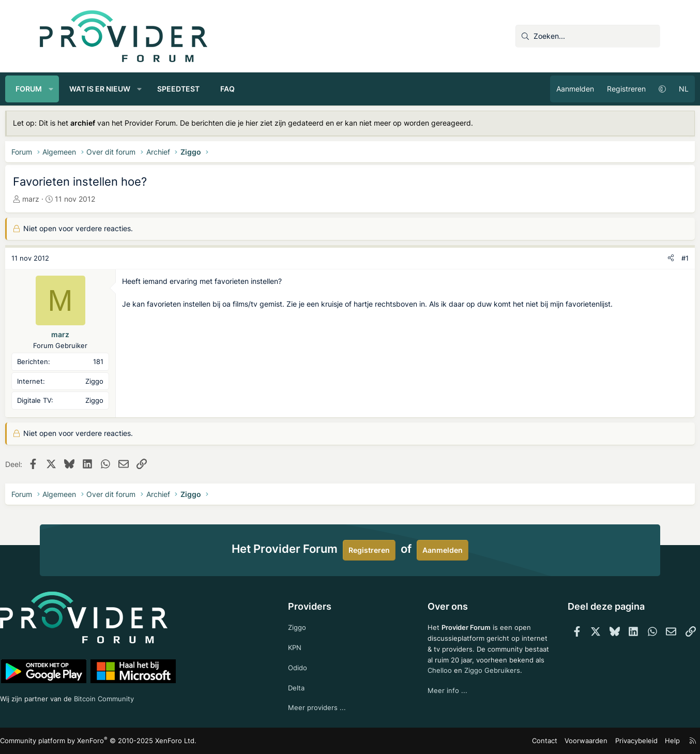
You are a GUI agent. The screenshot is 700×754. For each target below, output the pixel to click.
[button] (86, 89)
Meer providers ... (326, 707)
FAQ (262, 89)
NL (649, 89)
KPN (304, 644)
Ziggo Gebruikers (486, 681)
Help (631, 741)
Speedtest (213, 89)
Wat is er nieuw (134, 89)
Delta (305, 686)
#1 (650, 258)
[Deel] (636, 258)
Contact (513, 741)
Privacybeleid (597, 741)
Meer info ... (439, 702)
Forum (63, 89)
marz (65, 199)
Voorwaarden (551, 741)
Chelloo (432, 681)
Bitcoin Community (151, 696)
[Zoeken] (588, 36)
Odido (307, 665)
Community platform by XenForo (131, 741)
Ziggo (306, 623)
